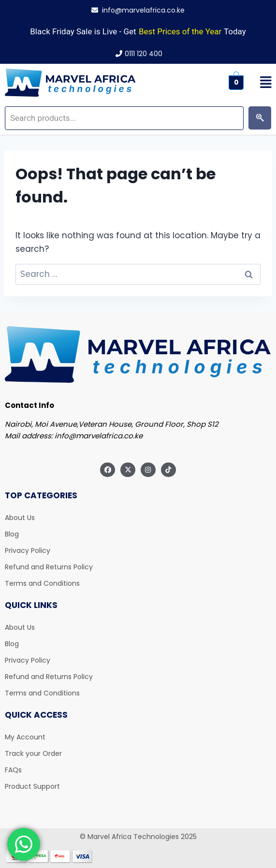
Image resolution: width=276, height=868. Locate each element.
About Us (20, 518)
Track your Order (33, 753)
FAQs (13, 770)
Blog (12, 534)
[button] (262, 83)
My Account (25, 737)
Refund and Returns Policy (49, 567)
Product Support (32, 786)
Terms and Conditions (42, 583)
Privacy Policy (28, 550)
